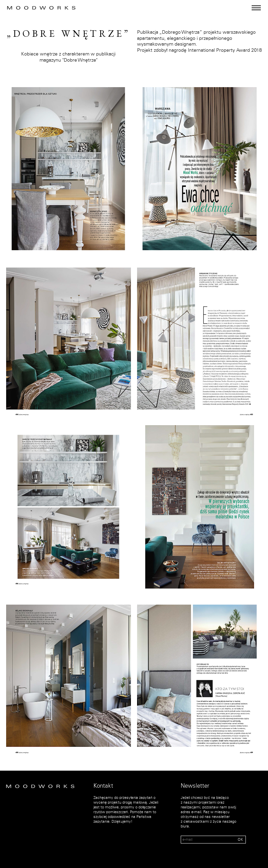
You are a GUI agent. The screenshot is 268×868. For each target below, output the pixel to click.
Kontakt (103, 786)
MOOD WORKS (41, 8)
